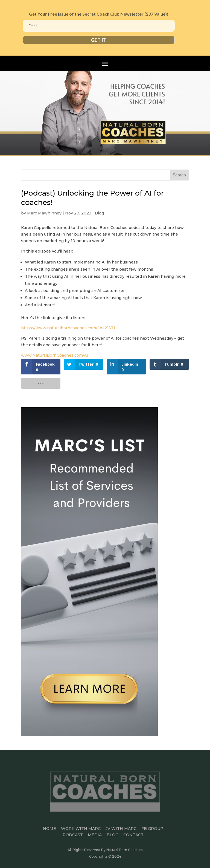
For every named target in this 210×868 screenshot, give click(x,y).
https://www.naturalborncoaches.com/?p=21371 (68, 328)
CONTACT (133, 835)
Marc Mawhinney (44, 213)
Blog (99, 213)
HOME (49, 829)
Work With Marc (81, 829)
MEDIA (95, 835)
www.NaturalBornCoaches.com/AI (55, 355)
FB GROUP (152, 829)
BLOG (113, 835)
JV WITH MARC (121, 829)
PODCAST (73, 835)
